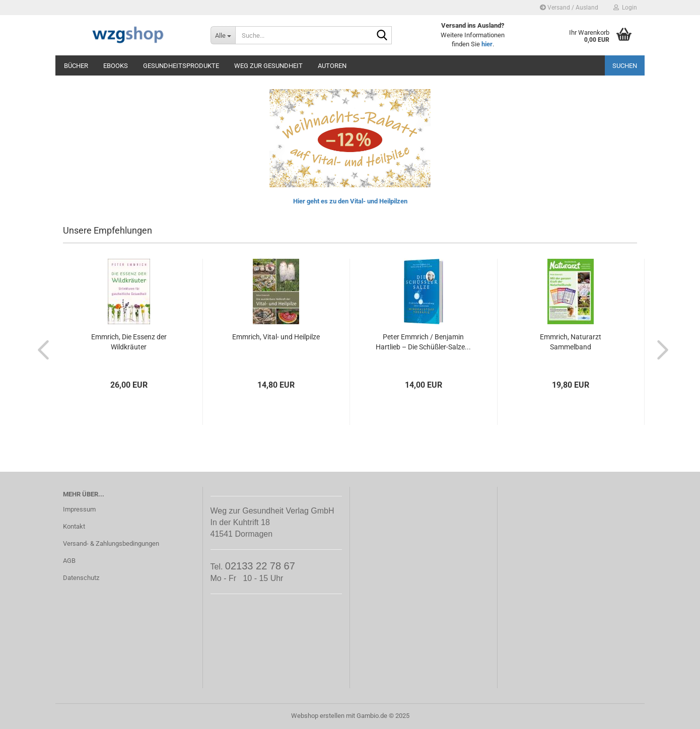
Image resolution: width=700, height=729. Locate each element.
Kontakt (74, 526)
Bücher (76, 66)
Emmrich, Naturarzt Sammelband (571, 342)
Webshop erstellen (318, 716)
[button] (40, 349)
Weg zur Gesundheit (268, 66)
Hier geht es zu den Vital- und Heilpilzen (350, 201)
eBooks (116, 66)
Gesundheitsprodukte (181, 66)
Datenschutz (81, 578)
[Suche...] (223, 35)
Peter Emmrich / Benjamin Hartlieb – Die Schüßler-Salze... (423, 342)
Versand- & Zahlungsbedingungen (111, 543)
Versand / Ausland (569, 8)
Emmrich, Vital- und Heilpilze (276, 337)
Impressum (79, 509)
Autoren (332, 66)
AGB (69, 561)
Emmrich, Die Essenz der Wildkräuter (129, 342)
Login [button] (625, 8)
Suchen (625, 66)
